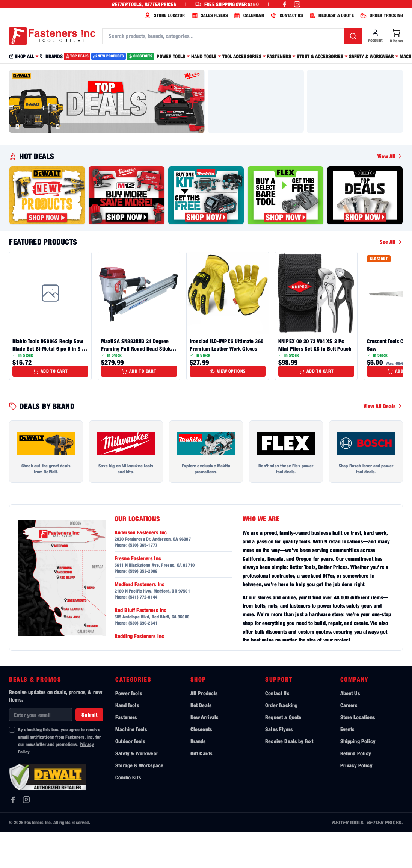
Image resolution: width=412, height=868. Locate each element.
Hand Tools (127, 741)
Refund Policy (356, 789)
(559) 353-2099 (143, 607)
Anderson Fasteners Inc (141, 568)
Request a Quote (283, 753)
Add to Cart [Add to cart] (51, 407)
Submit (89, 750)
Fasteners (126, 753)
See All (391, 277)
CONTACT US (286, 15)
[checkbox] (12, 765)
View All (390, 192)
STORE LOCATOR (164, 15)
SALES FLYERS (209, 15)
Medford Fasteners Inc (140, 620)
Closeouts (201, 765)
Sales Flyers (279, 765)
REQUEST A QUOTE (330, 15)
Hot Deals (201, 741)
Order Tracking (281, 741)
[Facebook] (13, 835)
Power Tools (129, 729)
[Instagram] (26, 835)
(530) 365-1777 (143, 581)
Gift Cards (201, 789)
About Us (350, 729)
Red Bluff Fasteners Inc (141, 646)
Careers (349, 741)
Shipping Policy (358, 777)
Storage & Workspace (139, 801)
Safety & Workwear (137, 789)
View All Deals (383, 442)
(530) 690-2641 (143, 659)
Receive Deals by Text (289, 777)
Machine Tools (131, 765)
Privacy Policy (356, 801)
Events (347, 765)
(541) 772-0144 (143, 633)
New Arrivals (204, 753)
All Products (204, 729)
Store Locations (358, 753)
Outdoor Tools (130, 777)
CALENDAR (248, 15)
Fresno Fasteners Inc (138, 594)
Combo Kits (128, 813)
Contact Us (277, 729)
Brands (198, 777)
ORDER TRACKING (381, 15)
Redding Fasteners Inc (139, 672)
